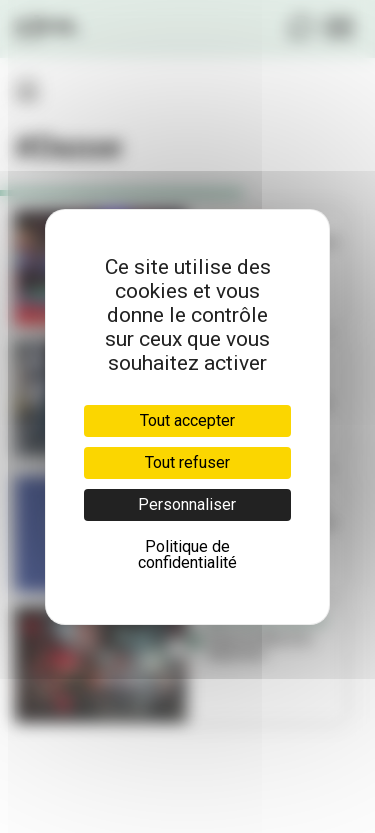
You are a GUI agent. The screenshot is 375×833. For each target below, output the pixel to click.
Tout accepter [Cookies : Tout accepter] (187, 420)
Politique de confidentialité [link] (187, 554)
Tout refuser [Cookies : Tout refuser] (187, 462)
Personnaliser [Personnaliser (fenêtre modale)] (187, 504)
